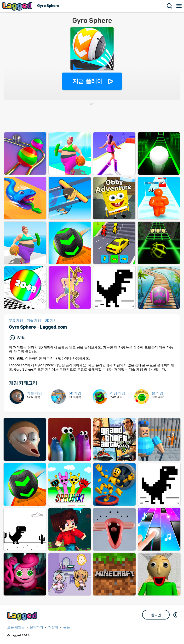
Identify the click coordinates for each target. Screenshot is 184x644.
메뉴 (179, 6)
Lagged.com (23, 616)
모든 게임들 (16, 627)
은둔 (67, 627)
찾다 (170, 6)
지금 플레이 (88, 81)
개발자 (53, 627)
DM (176, 615)
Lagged (18, 6)
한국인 (156, 615)
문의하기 (36, 627)
